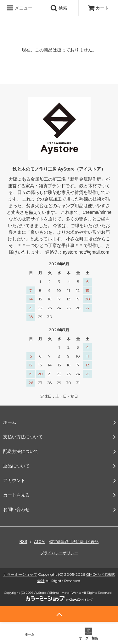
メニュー (20, 8)
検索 (59, 8)
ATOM (39, 542)
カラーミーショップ (20, 574)
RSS (23, 542)
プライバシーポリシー (59, 553)
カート (98, 8)
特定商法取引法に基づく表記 (74, 542)
